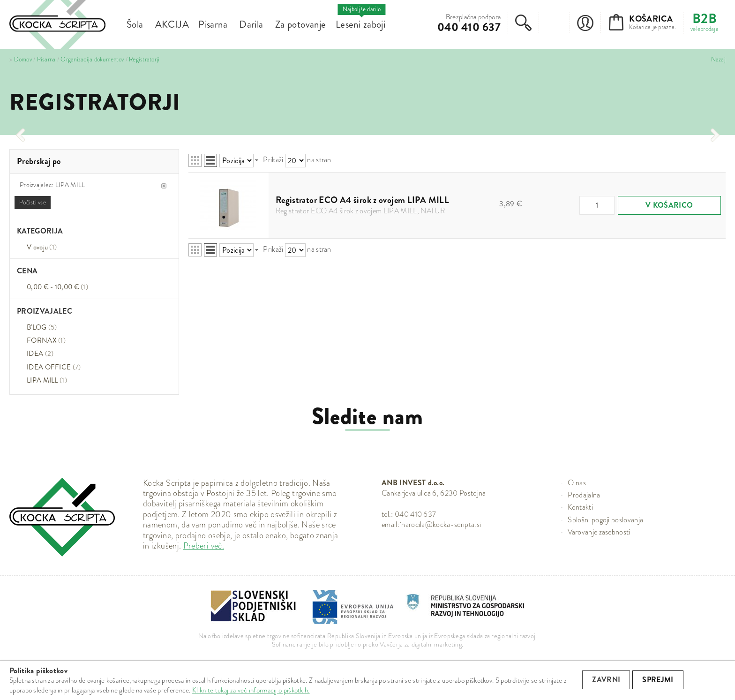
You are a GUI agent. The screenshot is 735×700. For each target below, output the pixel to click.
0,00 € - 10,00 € (57, 287)
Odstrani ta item (164, 186)
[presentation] (20, 135)
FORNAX (46, 340)
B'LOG (42, 327)
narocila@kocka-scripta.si (441, 524)
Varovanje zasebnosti (599, 532)
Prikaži (273, 160)
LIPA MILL (42, 380)
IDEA (40, 354)
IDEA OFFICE (54, 367)
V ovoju (42, 247)
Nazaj (718, 60)
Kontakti (580, 507)
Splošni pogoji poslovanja (605, 520)
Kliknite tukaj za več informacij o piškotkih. (251, 690)
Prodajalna (584, 495)
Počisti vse (33, 202)
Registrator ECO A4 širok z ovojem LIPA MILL (362, 200)
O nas (577, 483)
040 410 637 (469, 27)
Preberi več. (204, 546)
